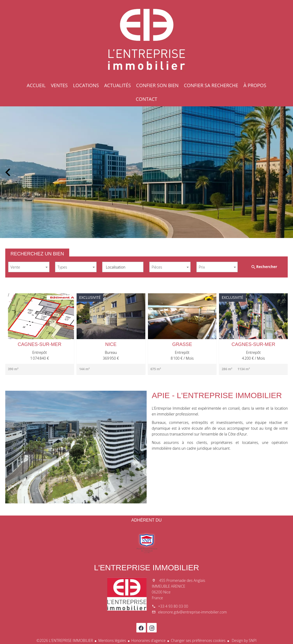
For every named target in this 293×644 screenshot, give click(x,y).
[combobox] (29, 267)
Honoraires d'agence (148, 640)
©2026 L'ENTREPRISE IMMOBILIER (65, 640)
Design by (244, 640)
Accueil (147, 39)
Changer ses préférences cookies (198, 640)
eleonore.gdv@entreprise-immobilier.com (193, 612)
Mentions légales (112, 640)
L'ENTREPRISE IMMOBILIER (146, 568)
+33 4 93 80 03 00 (173, 606)
